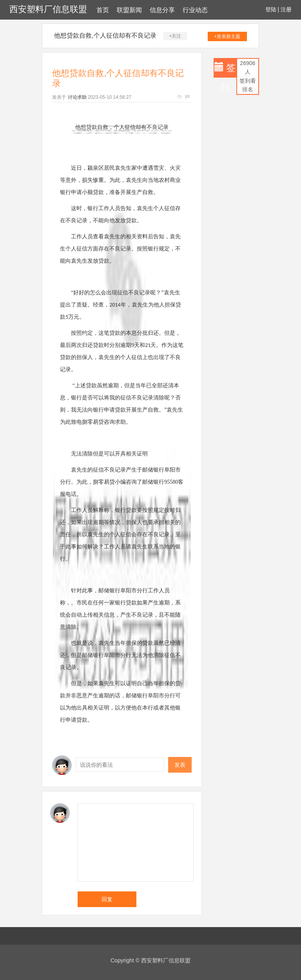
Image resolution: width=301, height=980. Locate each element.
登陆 (271, 9)
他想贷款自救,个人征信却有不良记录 (105, 35)
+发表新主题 (227, 36)
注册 (286, 9)
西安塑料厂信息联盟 (48, 9)
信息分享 (162, 10)
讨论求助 (77, 97)
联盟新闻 (129, 10)
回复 (107, 899)
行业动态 (195, 10)
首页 (103, 10)
